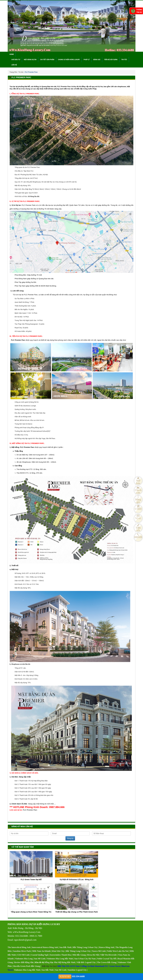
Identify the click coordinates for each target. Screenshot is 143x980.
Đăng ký (70, 838)
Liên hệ (14, 65)
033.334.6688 (72, 976)
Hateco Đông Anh (106, 947)
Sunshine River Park (22, 951)
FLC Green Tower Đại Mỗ (31, 866)
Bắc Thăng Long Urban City (85, 947)
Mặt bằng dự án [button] (30, 60)
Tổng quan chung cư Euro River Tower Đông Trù (31, 898)
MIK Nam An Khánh (41, 951)
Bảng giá (97, 60)
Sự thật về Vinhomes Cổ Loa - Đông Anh (77, 866)
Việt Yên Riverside (108, 955)
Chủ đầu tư (16, 60)
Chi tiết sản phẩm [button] (47, 60)
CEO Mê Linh (23, 955)
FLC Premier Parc (30, 810)
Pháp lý (87, 60)
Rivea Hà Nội (93, 955)
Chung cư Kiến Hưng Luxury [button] (69, 60)
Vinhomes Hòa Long (24, 959)
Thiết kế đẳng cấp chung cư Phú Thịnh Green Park (77, 898)
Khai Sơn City (58, 951)
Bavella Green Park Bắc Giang (27, 966)
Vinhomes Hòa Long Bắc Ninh (60, 959)
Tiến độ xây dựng (111, 60)
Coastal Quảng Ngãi (40, 955)
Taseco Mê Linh (99, 951)
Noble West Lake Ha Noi (118, 951)
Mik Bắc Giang (79, 955)
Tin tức (124, 60)
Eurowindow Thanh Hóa (60, 955)
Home (12, 54)
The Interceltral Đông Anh (19, 947)
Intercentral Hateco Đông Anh (45, 947)
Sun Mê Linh (40, 959)
